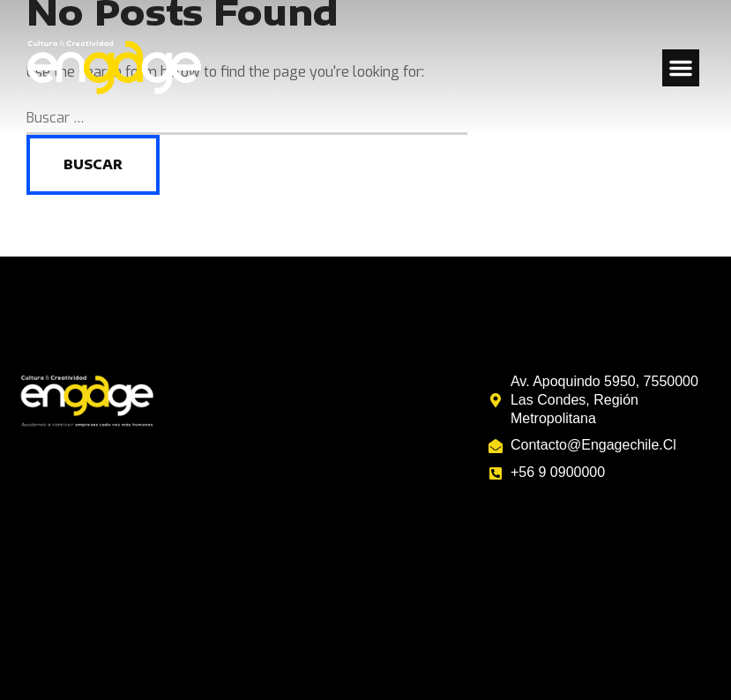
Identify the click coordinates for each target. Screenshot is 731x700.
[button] (681, 68)
